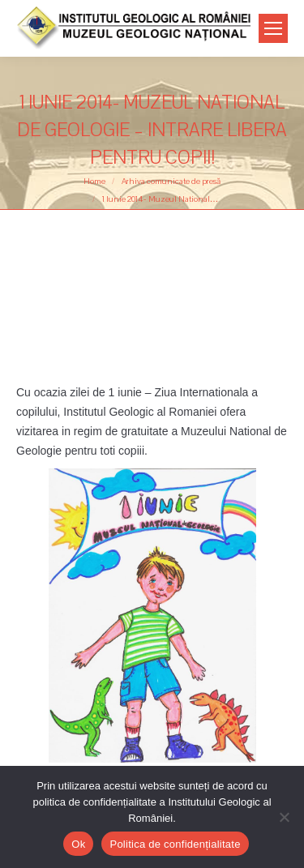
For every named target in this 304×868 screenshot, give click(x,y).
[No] (284, 817)
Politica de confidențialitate (175, 844)
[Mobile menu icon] (273, 28)
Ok (78, 844)
